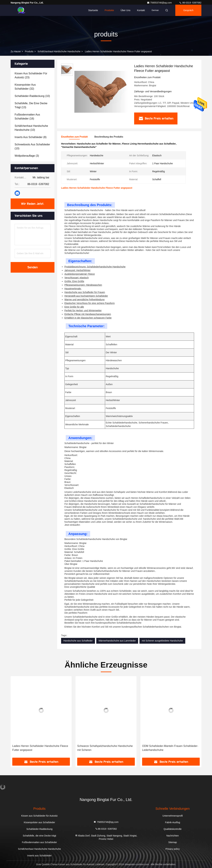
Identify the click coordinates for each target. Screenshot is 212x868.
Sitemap (173, 842)
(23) (31, 75)
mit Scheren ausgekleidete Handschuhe (162, 641)
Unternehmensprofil (172, 816)
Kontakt (141, 10)
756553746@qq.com (160, 3)
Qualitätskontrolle (172, 829)
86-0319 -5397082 (190, 3)
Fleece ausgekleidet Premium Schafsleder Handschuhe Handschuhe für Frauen (37, 748)
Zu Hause (16, 51)
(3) (27, 156)
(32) (25, 87)
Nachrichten (173, 836)
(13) (31, 105)
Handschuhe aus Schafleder (78, 641)
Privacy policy (173, 849)
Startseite (93, 10)
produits (29, 51)
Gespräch (188, 10)
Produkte (109, 10)
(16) (27, 117)
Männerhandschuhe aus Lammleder (117, 641)
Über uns (125, 10)
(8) (31, 137)
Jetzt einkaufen (72, 525)
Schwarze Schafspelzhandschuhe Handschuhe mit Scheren (170, 748)
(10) (32, 96)
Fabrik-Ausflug (172, 822)
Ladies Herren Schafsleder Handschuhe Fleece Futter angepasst (105, 748)
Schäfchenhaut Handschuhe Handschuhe (59, 51)
